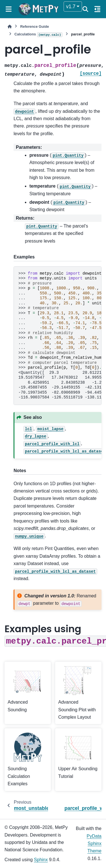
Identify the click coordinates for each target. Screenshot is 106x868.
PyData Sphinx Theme (94, 844)
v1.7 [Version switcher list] (71, 7)
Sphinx (41, 860)
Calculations (38, 35)
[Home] (10, 26)
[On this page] (97, 9)
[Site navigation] (9, 9)
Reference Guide (34, 26)
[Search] (85, 9)
